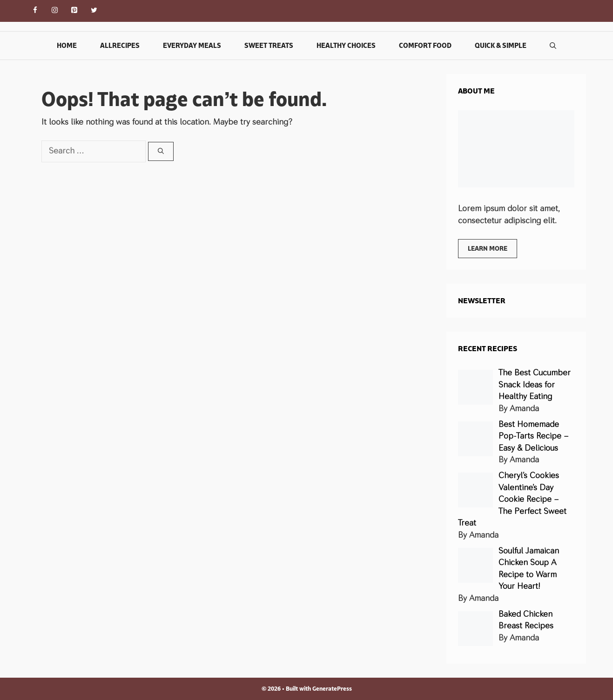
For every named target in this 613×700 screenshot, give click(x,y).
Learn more (488, 248)
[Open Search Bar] (553, 46)
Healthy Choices (346, 45)
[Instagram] (55, 11)
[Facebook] (35, 11)
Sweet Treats (269, 45)
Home (67, 45)
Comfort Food (425, 45)
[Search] (161, 152)
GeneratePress (332, 689)
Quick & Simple (501, 45)
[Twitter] (94, 11)
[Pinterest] (74, 11)
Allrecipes (120, 45)
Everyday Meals (192, 45)
